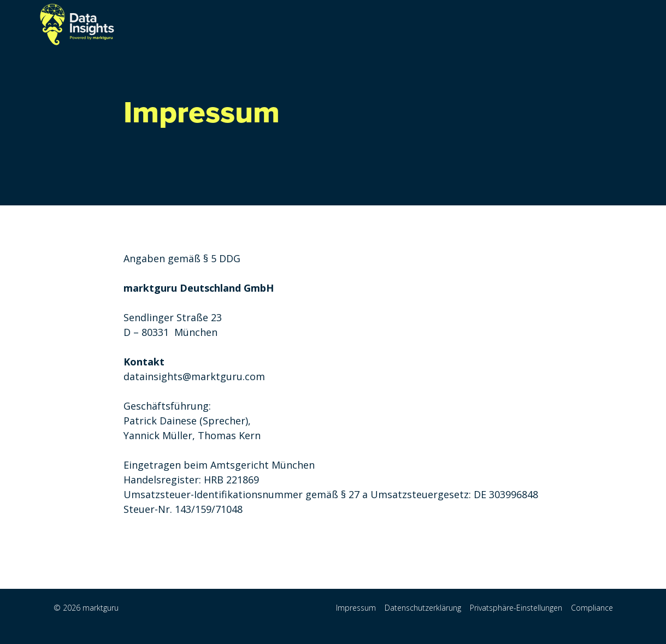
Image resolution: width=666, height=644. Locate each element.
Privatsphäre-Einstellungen (516, 608)
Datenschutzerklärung (423, 608)
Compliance (592, 608)
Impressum (356, 608)
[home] (77, 25)
